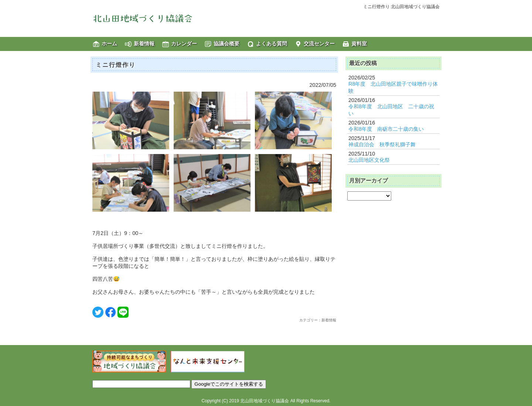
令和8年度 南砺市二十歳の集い (386, 129)
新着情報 (144, 44)
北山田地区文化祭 (369, 160)
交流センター (319, 44)
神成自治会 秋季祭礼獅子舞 (382, 144)
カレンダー (184, 44)
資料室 (359, 44)
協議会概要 (226, 44)
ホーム (109, 44)
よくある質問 (272, 44)
